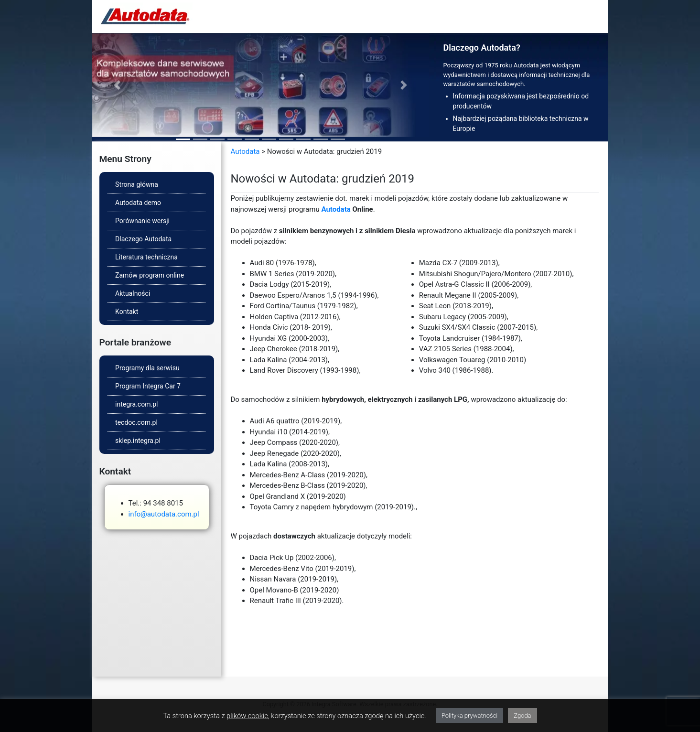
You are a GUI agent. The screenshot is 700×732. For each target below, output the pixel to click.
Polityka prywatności (469, 716)
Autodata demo (138, 203)
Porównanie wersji (142, 221)
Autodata (245, 151)
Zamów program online (150, 275)
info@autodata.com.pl (164, 514)
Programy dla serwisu (147, 368)
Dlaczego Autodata (143, 239)
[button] (118, 85)
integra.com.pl (136, 404)
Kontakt (127, 312)
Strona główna (137, 184)
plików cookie (247, 716)
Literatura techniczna (146, 257)
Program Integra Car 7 (148, 386)
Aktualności (133, 293)
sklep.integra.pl (138, 441)
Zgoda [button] (522, 716)
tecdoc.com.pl (136, 422)
